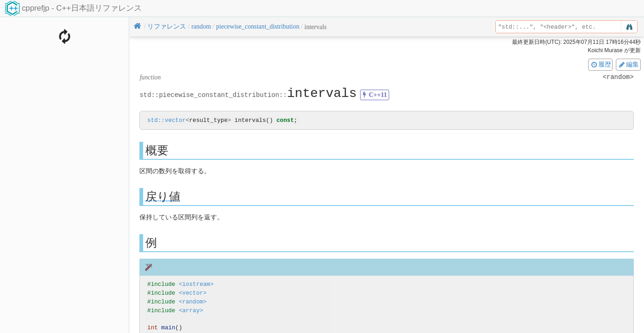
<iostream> (196, 285)
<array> (191, 311)
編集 (628, 64)
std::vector (166, 121)
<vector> (193, 294)
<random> (193, 302)
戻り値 (163, 197)
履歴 (601, 64)
